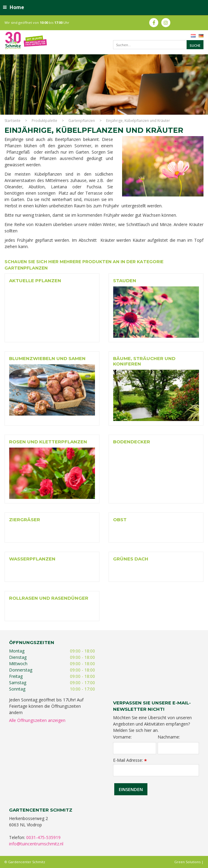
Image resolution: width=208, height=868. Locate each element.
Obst (120, 520)
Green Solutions (187, 862)
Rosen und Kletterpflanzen (48, 442)
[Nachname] (178, 748)
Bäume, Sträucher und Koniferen (144, 361)
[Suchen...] (158, 45)
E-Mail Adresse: (130, 760)
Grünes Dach (131, 559)
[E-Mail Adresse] (156, 770)
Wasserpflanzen (32, 559)
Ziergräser (25, 520)
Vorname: (122, 737)
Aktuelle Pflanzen (35, 281)
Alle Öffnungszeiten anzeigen (37, 720)
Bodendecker (132, 442)
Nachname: (169, 737)
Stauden (125, 281)
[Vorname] (135, 748)
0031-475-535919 (43, 837)
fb (154, 23)
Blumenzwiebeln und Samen (47, 358)
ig (166, 23)
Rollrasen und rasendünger (49, 598)
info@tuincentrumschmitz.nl (36, 844)
